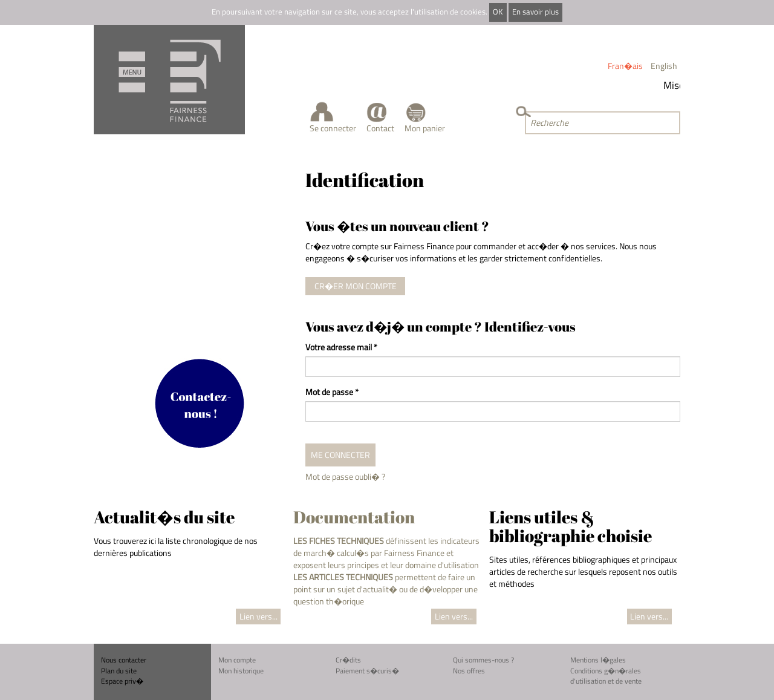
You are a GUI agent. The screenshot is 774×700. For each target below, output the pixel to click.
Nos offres (469, 671)
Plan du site (119, 671)
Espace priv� (122, 681)
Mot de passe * (332, 392)
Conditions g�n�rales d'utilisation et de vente (606, 676)
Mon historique (241, 671)
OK (498, 12)
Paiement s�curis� (367, 671)
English (664, 66)
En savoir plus (535, 12)
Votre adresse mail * (341, 347)
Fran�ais (625, 66)
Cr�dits (348, 660)
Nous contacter (124, 660)
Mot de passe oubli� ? (345, 476)
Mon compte (237, 660)
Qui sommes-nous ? (483, 660)
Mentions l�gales (598, 660)
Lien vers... (259, 616)
